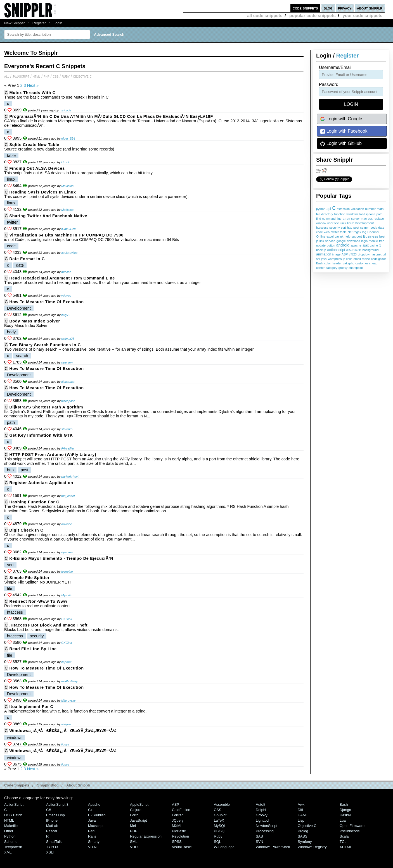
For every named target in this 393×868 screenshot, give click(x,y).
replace (379, 219)
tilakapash (68, 382)
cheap (373, 263)
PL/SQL (220, 831)
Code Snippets (17, 785)
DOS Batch (13, 815)
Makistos (67, 186)
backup (321, 250)
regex (357, 232)
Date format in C (27, 259)
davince (67, 524)
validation (357, 209)
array (346, 218)
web (327, 232)
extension (343, 209)
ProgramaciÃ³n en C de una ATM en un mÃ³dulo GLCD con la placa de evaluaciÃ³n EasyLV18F (111, 116)
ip (344, 259)
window (321, 223)
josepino (67, 572)
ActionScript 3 (57, 804)
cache (374, 245)
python (321, 209)
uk (342, 236)
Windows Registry (312, 847)
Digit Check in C (26, 530)
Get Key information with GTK (41, 435)
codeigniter (378, 259)
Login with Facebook (344, 131)
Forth (134, 815)
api (329, 209)
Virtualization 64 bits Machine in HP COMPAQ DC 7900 (66, 235)
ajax (366, 245)
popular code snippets (312, 15)
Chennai (373, 232)
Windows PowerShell (273, 847)
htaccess (322, 228)
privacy (345, 8)
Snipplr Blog (48, 785)
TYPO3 (52, 847)
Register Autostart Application (41, 483)
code (319, 232)
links (349, 259)
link (322, 241)
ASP (345, 254)
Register (39, 23)
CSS (56, 76)
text (337, 223)
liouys (65, 744)
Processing (265, 831)
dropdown (364, 254)
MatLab (52, 826)
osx (370, 219)
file (318, 214)
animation (324, 254)
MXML (177, 826)
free (382, 241)
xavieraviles (69, 253)
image (336, 254)
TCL (343, 842)
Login (58, 23)
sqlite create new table (34, 145)
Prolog (303, 831)
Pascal (52, 831)
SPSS (177, 842)
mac (364, 219)
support (357, 236)
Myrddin (67, 595)
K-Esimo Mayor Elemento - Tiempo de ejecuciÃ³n (61, 558)
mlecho (66, 272)
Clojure (136, 810)
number (370, 209)
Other (9, 831)
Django (345, 810)
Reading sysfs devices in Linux (42, 192)
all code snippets (265, 15)
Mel (133, 826)
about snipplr (370, 8)
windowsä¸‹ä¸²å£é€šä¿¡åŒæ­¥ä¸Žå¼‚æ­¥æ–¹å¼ (65, 731)
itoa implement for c (31, 707)
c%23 (353, 254)
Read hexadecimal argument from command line (62, 278)
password (329, 84)
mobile (373, 241)
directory (327, 214)
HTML (36, 76)
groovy (343, 268)
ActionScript (14, 804)
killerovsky (68, 700)
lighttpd (262, 820)
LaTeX (219, 820)
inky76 (66, 315)
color (327, 263)
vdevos (66, 296)
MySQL (220, 826)
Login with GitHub (341, 144)
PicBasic (179, 831)
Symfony (305, 842)
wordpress (335, 259)
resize (366, 259)
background (370, 250)
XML (8, 852)
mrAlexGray (69, 681)
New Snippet (14, 23)
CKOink (67, 619)
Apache (94, 804)
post (356, 228)
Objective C (82, 76)
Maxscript (96, 826)
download (353, 241)
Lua (343, 820)
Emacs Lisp (55, 815)
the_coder (68, 496)
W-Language (224, 847)
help (348, 236)
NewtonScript (267, 826)
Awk (301, 804)
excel (330, 236)
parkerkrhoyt (70, 477)
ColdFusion (181, 810)
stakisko (67, 429)
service (330, 241)
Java (92, 820)
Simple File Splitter (29, 578)
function (340, 214)
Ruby (66, 76)
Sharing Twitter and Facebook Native (48, 216)
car (337, 236)
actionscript (336, 250)
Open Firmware (352, 826)
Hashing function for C (34, 502)
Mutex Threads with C (32, 93)
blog (328, 8)
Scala (344, 836)
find (319, 219)
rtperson (67, 362)
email (357, 259)
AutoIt (261, 804)
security (335, 228)
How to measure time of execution (46, 302)
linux (350, 223)
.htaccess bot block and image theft (48, 625)
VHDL (135, 847)
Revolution (180, 836)
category (331, 268)
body (374, 228)
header (337, 263)
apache (356, 245)
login (364, 241)
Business (371, 236)
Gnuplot (220, 815)
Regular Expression (146, 836)
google (341, 241)
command (329, 219)
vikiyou (66, 724)
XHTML (346, 847)
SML (134, 842)
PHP (47, 76)
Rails (92, 836)
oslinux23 (68, 339)
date (381, 228)
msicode (65, 110)
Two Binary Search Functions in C (45, 345)
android (343, 245)
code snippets (305, 8)
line (339, 219)
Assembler (222, 804)
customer (362, 263)
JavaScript (21, 76)
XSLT (50, 852)
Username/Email (335, 67)
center (320, 268)
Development (364, 223)
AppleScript (139, 804)
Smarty (94, 842)
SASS (303, 836)
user (330, 223)
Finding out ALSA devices (37, 168)
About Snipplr (78, 785)
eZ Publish (97, 815)
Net (350, 232)
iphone (371, 214)
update (321, 245)
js (317, 241)
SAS (259, 836)
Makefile (11, 826)
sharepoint (356, 268)
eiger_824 (68, 138)
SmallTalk (54, 842)
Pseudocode (350, 831)
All (7, 76)
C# (48, 810)
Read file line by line (33, 649)
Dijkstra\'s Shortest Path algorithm (46, 407)
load (362, 214)
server (355, 219)
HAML (303, 815)
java (324, 259)
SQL (217, 842)
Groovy (262, 815)
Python (10, 836)
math (380, 209)
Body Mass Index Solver (35, 321)
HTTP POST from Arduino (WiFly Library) (53, 455)
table (343, 232)
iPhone (52, 820)
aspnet (377, 254)
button (331, 245)
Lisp (301, 820)
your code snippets (362, 15)
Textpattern (13, 847)
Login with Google (341, 119)
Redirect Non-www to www (38, 601)
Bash (320, 263)
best (382, 236)
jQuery (178, 820)
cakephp (349, 263)
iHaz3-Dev (68, 229)
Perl (91, 831)
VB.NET (95, 847)
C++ (91, 810)
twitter (335, 232)
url (384, 254)
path (379, 214)
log (364, 232)
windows (352, 214)
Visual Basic (182, 847)
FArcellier (68, 448)
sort (344, 228)
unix (343, 223)
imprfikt (66, 662)
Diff (300, 810)
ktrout (65, 162)
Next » (33, 85)
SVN (260, 842)
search (365, 228)
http (350, 228)
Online (321, 236)
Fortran (178, 815)
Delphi (261, 810)
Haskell (345, 815)
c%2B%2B (354, 250)
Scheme (11, 842)
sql (318, 259)
